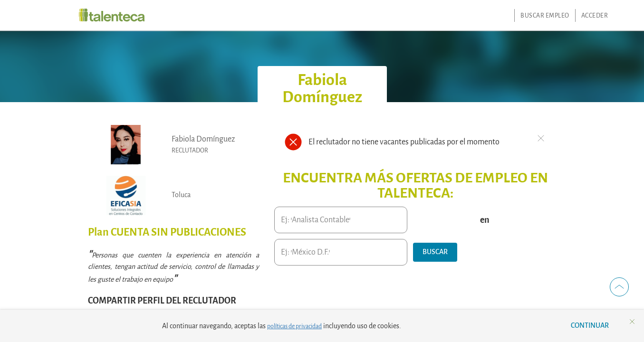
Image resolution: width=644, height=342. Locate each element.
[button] (435, 252)
